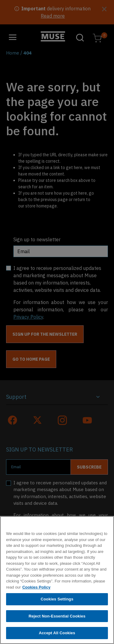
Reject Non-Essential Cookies (57, 617)
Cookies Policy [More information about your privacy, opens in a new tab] (36, 588)
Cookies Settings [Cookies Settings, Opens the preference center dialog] (57, 600)
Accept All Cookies (57, 634)
